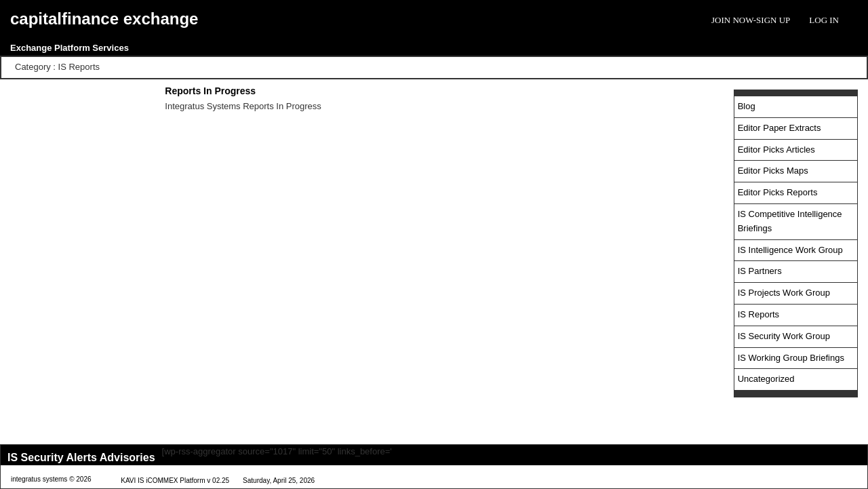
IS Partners (760, 271)
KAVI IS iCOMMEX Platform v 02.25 (175, 481)
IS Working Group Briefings (791, 358)
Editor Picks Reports (778, 192)
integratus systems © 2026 (51, 479)
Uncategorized (766, 379)
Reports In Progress (210, 91)
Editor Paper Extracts (780, 128)
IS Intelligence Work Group (790, 250)
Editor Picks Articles (776, 150)
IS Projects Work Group (784, 293)
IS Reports (758, 314)
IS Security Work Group (784, 336)
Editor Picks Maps (773, 171)
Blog (747, 106)
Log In (824, 20)
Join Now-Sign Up (751, 20)
